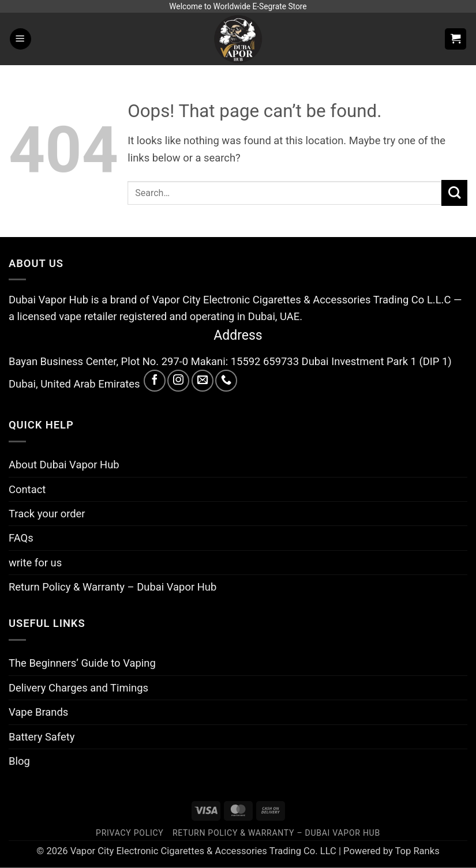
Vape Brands (38, 712)
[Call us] (226, 381)
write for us (35, 563)
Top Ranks (417, 851)
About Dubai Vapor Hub (64, 465)
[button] (20, 39)
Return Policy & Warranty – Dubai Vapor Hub (113, 587)
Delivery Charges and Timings (78, 688)
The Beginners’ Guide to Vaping (82, 663)
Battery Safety (42, 737)
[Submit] (454, 193)
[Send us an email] (203, 381)
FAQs (21, 538)
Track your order (47, 514)
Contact (27, 489)
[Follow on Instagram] (178, 381)
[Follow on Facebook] (155, 381)
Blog (19, 761)
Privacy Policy (130, 833)
